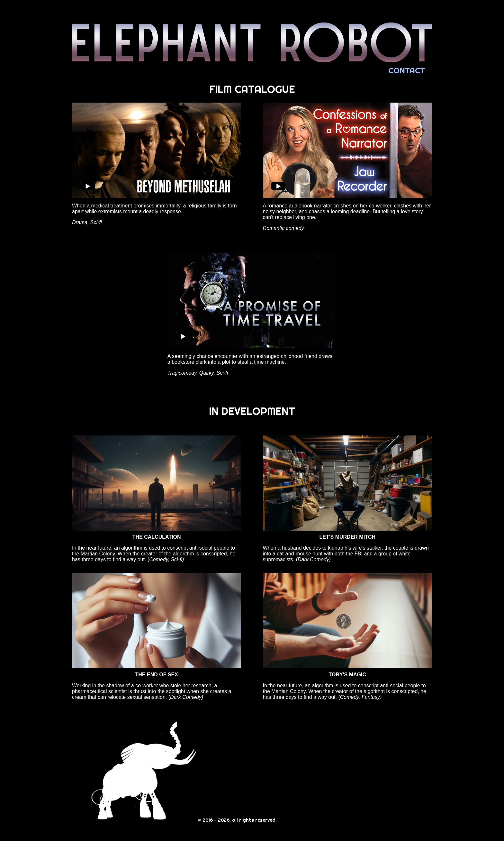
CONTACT (407, 70)
